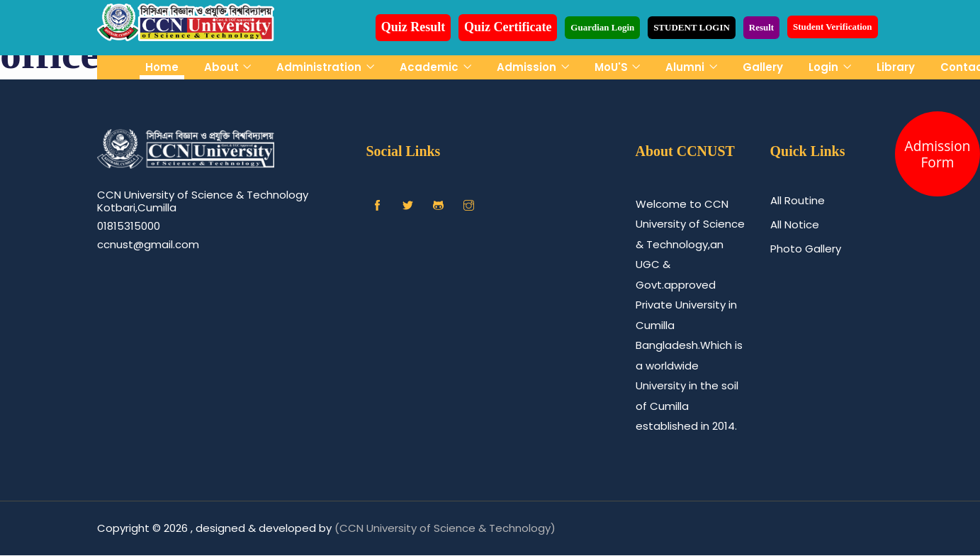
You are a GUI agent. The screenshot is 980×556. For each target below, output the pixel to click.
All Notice (795, 224)
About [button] (223, 67)
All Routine (798, 200)
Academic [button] (430, 67)
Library (896, 67)
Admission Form (938, 154)
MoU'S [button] (613, 67)
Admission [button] (528, 67)
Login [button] (825, 67)
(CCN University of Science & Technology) (445, 528)
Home (162, 67)
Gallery (763, 67)
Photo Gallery (806, 249)
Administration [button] (320, 67)
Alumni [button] (686, 67)
